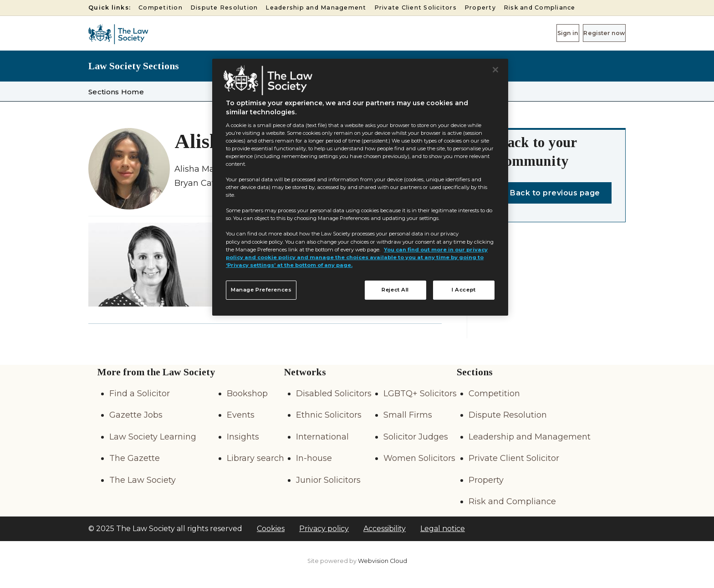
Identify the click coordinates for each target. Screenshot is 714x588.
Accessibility (385, 529)
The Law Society (143, 480)
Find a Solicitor (140, 394)
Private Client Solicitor (514, 458)
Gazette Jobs (136, 415)
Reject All (395, 290)
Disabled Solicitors (334, 394)
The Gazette (135, 458)
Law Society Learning (153, 437)
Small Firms (408, 415)
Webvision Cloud (382, 561)
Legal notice (443, 529)
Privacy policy (324, 529)
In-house (314, 458)
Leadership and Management (316, 8)
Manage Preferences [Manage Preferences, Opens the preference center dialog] (261, 290)
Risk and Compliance (540, 8)
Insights (243, 437)
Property (480, 8)
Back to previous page (555, 193)
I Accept (464, 290)
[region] (360, 187)
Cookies (271, 529)
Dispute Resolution (224, 8)
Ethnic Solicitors (329, 415)
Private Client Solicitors (416, 8)
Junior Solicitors (328, 480)
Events (241, 415)
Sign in (537, 33)
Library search (255, 458)
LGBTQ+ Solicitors (420, 394)
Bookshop (247, 394)
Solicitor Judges (416, 437)
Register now (594, 33)
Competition (161, 8)
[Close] (495, 70)
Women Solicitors (419, 458)
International (322, 437)
